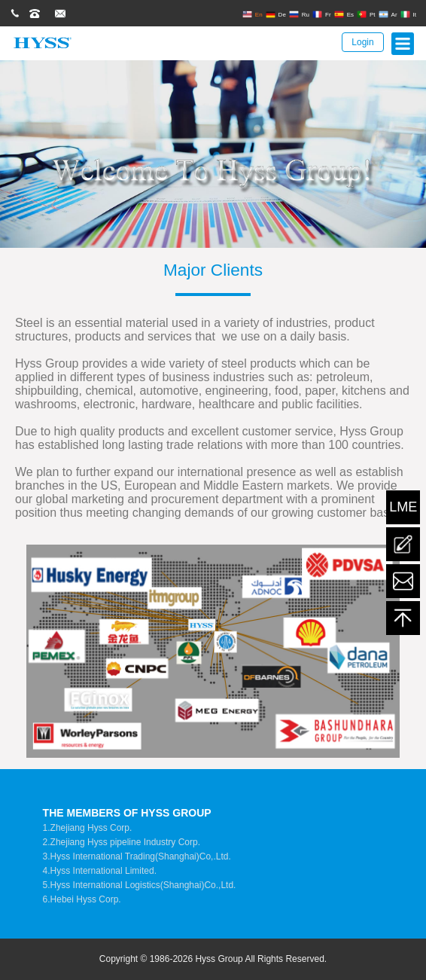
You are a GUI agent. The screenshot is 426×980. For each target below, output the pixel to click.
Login (362, 42)
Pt (366, 14)
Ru (299, 14)
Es (344, 14)
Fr (322, 14)
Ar (388, 14)
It (408, 14)
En (253, 14)
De (276, 14)
